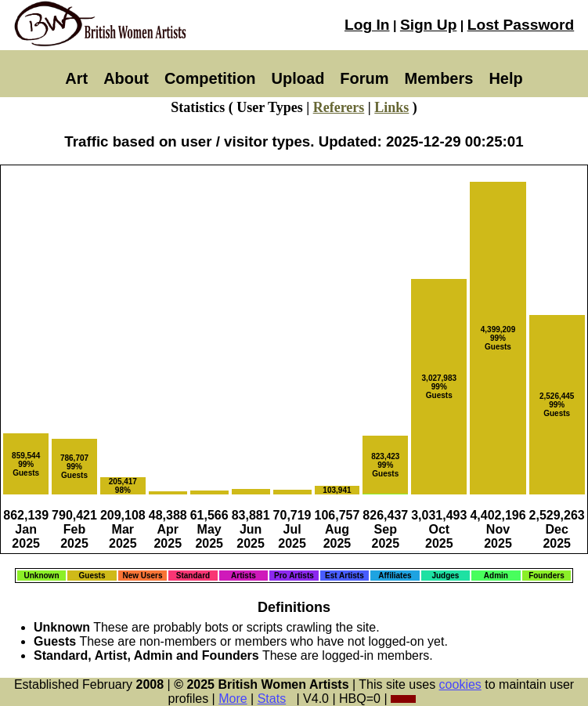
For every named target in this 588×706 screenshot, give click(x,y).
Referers (339, 107)
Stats (272, 699)
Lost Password (521, 25)
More (233, 699)
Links (391, 107)
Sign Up (428, 25)
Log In (367, 25)
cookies (460, 684)
